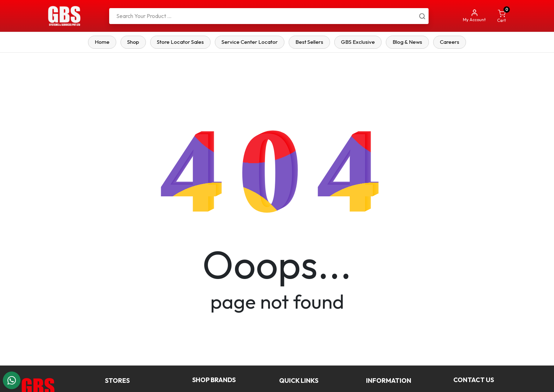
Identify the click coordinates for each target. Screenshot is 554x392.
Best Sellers (309, 42)
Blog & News (407, 42)
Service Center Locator (250, 42)
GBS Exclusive (358, 42)
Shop (133, 42)
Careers (450, 42)
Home (102, 42)
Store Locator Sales (180, 42)
